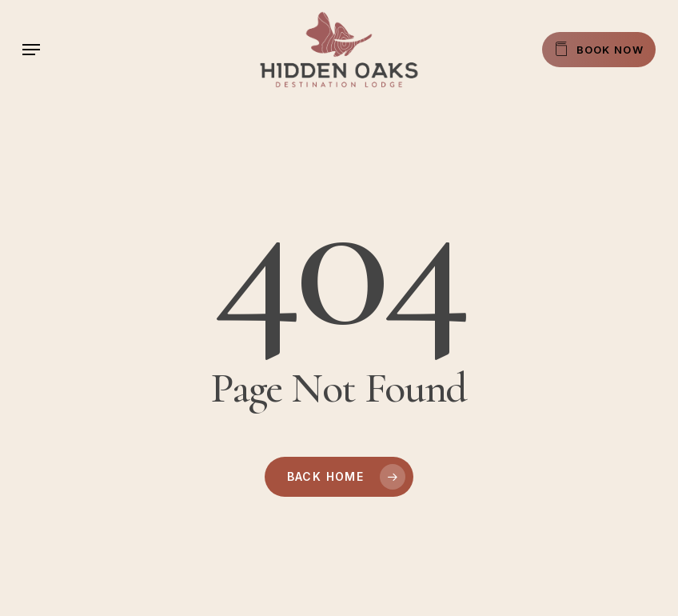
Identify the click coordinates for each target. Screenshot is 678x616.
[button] (31, 50)
